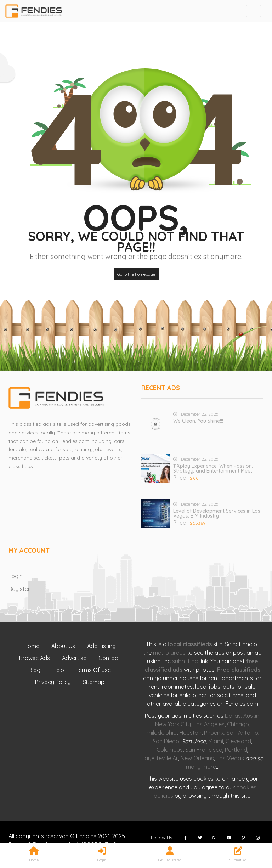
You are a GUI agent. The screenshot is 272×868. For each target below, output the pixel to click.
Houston (190, 733)
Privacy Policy (53, 682)
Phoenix (214, 733)
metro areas (169, 653)
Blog (35, 670)
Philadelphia (161, 733)
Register (19, 589)
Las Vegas (230, 758)
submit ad (185, 661)
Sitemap (94, 682)
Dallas (233, 716)
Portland (236, 750)
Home (32, 646)
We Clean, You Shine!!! (198, 421)
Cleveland (238, 741)
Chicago (238, 724)
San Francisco (204, 750)
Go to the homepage (136, 274)
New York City (173, 724)
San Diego (166, 741)
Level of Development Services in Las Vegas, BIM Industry (217, 513)
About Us (63, 646)
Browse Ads (35, 658)
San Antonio (242, 733)
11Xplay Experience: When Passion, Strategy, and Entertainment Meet (213, 468)
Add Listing (101, 646)
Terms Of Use (93, 670)
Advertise (74, 658)
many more (201, 767)
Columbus (170, 750)
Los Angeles (209, 724)
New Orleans (197, 758)
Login (16, 576)
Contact (109, 658)
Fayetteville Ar (160, 758)
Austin (251, 716)
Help (58, 670)
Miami (216, 741)
